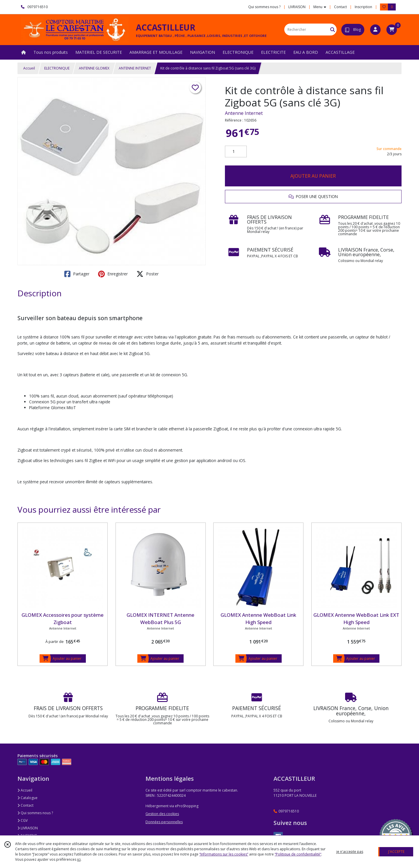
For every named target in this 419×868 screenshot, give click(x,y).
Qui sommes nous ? (35, 813)
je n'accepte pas (350, 852)
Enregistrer (113, 274)
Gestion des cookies (162, 814)
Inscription (363, 7)
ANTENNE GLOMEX (94, 68)
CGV (23, 820)
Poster (148, 274)
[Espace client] (375, 30)
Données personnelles (164, 822)
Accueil (29, 68)
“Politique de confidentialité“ (298, 854)
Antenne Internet (244, 113)
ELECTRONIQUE (57, 68)
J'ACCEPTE (396, 852)
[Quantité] (236, 152)
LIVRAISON (28, 828)
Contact (340, 7)
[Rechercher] (333, 30)
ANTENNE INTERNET (135, 68)
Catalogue (27, 798)
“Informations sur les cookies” (224, 854)
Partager (77, 274)
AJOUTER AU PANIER (313, 176)
